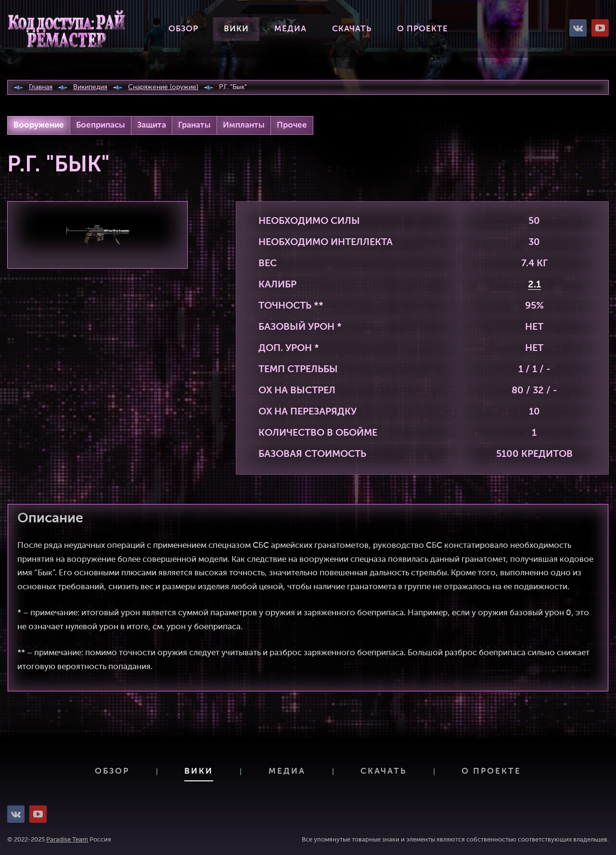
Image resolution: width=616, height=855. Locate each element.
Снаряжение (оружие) (163, 87)
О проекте (423, 29)
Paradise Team (67, 840)
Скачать (352, 29)
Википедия (90, 87)
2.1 (534, 285)
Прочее (292, 125)
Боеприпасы (101, 125)
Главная (41, 87)
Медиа (290, 29)
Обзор (183, 29)
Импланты (244, 125)
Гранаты (194, 125)
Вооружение (39, 125)
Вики (236, 29)
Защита (152, 125)
